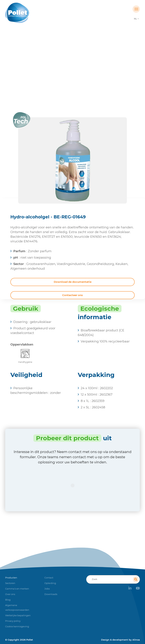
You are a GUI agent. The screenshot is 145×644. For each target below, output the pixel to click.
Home (43, 70)
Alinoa (136, 640)
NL (135, 19)
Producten (58, 70)
